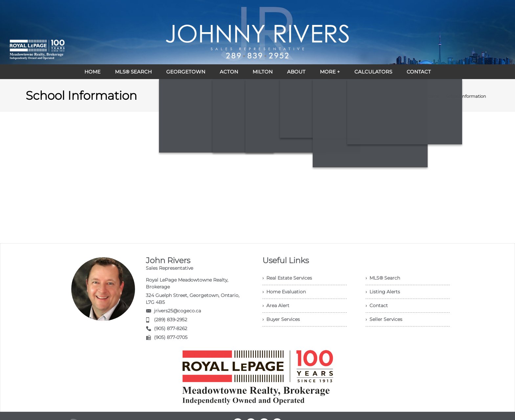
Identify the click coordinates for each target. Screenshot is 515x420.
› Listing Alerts (383, 292)
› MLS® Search (383, 278)
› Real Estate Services (287, 278)
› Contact (377, 305)
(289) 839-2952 (171, 320)
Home (432, 96)
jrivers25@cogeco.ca (178, 311)
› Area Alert (276, 305)
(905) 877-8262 (171, 328)
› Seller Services (384, 319)
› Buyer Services (281, 319)
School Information (466, 96)
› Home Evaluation (284, 292)
